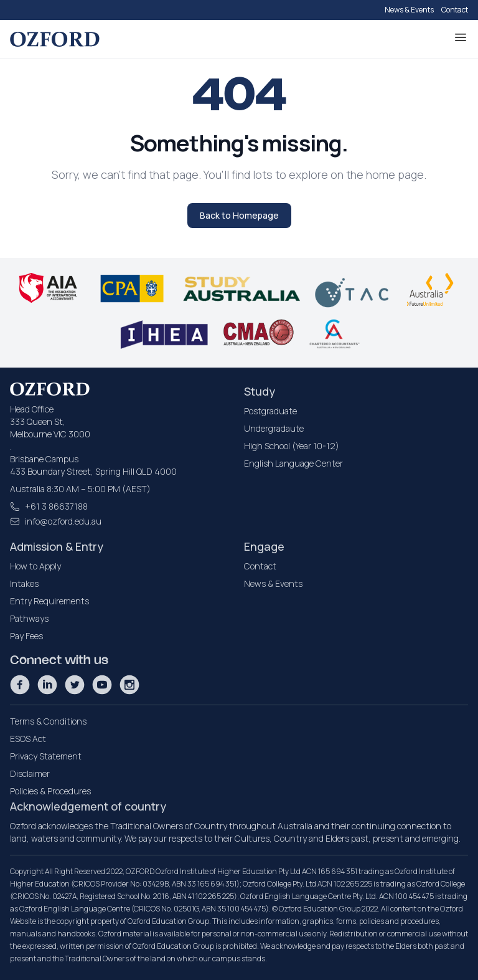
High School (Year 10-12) (292, 446)
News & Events (409, 10)
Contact (455, 10)
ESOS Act (28, 739)
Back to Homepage (239, 215)
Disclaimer (30, 773)
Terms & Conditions (48, 721)
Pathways (29, 618)
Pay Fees (26, 636)
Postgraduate (270, 411)
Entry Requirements (49, 601)
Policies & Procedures (50, 791)
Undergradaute (274, 428)
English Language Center (293, 463)
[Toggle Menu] (461, 37)
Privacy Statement (46, 756)
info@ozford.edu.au (63, 521)
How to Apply (35, 566)
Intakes (24, 583)
